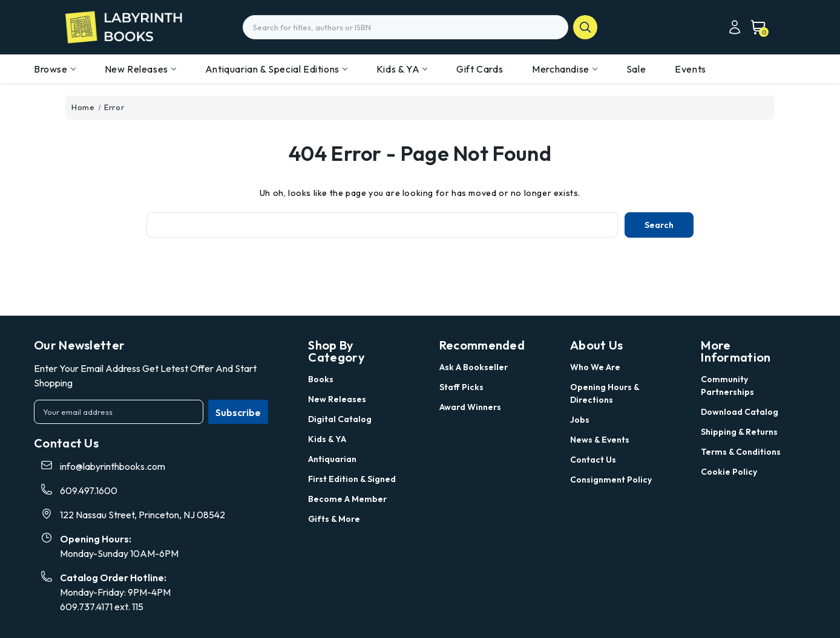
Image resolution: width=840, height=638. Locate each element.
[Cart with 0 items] (755, 27)
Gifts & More (334, 519)
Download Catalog (740, 412)
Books (321, 379)
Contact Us (593, 460)
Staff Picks (461, 387)
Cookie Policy (729, 472)
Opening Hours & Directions (605, 393)
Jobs (580, 420)
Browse (55, 69)
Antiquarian (332, 459)
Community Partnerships (727, 386)
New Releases (140, 69)
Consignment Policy (611, 480)
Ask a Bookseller (474, 367)
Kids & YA (402, 69)
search (585, 27)
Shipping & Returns (739, 432)
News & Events (600, 440)
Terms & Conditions (741, 452)
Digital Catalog (340, 419)
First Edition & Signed (352, 479)
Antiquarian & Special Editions (276, 69)
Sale (636, 69)
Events (691, 69)
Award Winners (470, 407)
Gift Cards (480, 69)
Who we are (595, 367)
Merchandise (565, 69)
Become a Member (347, 499)
